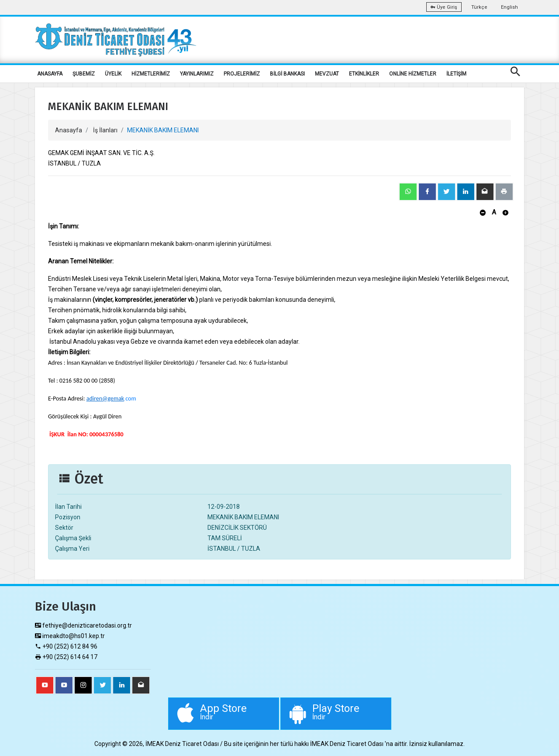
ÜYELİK (113, 74)
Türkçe (479, 7)
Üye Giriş (444, 7)
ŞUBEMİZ (84, 74)
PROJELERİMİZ (242, 74)
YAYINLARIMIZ (197, 74)
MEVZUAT (327, 74)
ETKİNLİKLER (364, 74)
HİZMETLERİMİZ (151, 74)
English (509, 7)
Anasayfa (69, 130)
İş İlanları (105, 130)
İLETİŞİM (456, 74)
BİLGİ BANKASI (287, 74)
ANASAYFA (50, 74)
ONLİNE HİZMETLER (413, 74)
